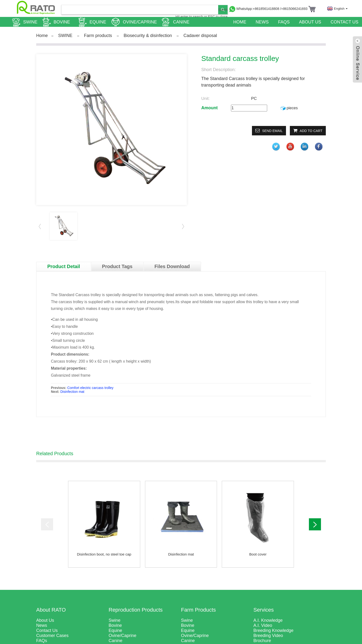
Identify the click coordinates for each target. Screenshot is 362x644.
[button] (183, 226)
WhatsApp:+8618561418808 (258, 9)
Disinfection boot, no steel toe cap (104, 554)
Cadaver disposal (200, 36)
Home (42, 36)
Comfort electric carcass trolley (90, 388)
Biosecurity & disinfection (148, 36)
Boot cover (258, 554)
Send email (272, 131)
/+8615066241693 (294, 9)
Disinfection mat (72, 392)
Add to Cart (311, 131)
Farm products (98, 36)
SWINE (65, 36)
